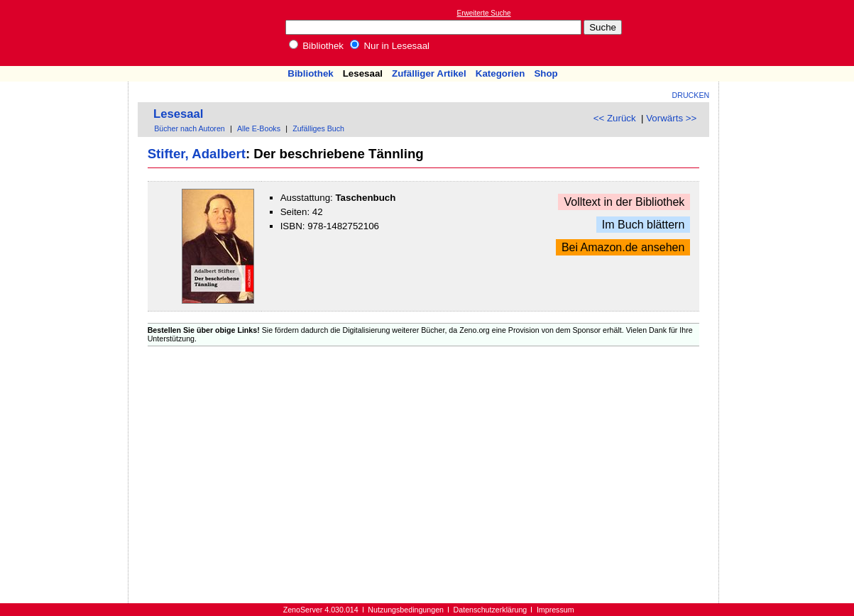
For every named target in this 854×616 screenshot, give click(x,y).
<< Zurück (615, 118)
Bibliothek (317, 46)
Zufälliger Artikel (429, 73)
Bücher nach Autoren (190, 128)
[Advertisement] (789, 33)
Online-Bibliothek (67, 33)
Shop (546, 73)
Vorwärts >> (671, 118)
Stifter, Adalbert (197, 154)
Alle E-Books (259, 128)
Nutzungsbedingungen (406, 610)
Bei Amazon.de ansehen (623, 247)
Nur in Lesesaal (390, 46)
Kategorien (500, 73)
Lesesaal (363, 73)
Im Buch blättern (644, 225)
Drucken (691, 95)
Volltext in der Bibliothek (624, 202)
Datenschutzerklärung (491, 610)
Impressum (555, 610)
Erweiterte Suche (484, 13)
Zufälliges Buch (318, 128)
